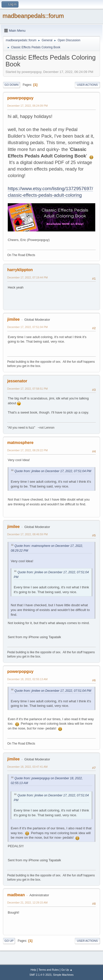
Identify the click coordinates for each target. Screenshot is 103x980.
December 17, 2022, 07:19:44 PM (27, 277)
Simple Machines (63, 975)
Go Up (9, 941)
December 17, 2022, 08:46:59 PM (27, 534)
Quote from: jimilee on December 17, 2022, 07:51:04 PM (53, 471)
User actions (87, 85)
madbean (16, 895)
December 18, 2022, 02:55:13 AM (27, 679)
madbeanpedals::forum (33, 16)
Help (33, 970)
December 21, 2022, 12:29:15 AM (27, 903)
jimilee (13, 319)
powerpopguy (20, 98)
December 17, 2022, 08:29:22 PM (27, 450)
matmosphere (20, 443)
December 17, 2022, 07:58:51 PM (27, 389)
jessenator (17, 381)
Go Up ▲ (67, 970)
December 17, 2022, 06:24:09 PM (27, 106)
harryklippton (20, 270)
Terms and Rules (49, 970)
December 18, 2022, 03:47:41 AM (27, 767)
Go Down (11, 85)
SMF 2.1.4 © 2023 (40, 975)
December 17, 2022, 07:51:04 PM (27, 327)
